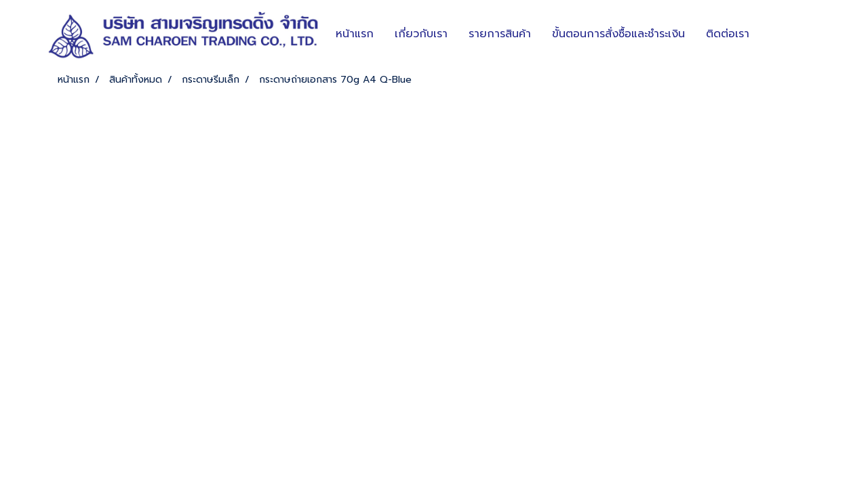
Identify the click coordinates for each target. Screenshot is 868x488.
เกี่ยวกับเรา (421, 34)
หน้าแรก (355, 34)
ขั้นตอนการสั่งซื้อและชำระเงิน (618, 34)
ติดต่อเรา (728, 34)
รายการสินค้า (500, 34)
